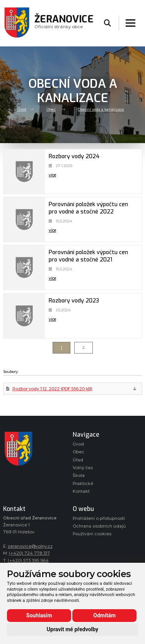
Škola (79, 476)
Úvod (22, 109)
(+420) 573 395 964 (28, 561)
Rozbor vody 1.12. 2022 (52, 389)
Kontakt (81, 491)
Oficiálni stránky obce (64, 23)
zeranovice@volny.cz (30, 546)
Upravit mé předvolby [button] (72, 629)
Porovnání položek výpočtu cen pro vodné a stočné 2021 (88, 256)
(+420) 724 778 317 (29, 553)
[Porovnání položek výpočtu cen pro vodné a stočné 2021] (24, 267)
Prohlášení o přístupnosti (99, 518)
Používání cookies (92, 534)
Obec (51, 109)
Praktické (83, 484)
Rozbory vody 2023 (74, 301)
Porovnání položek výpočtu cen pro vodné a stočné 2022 (88, 208)
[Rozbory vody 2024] (24, 172)
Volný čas (83, 468)
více (52, 175)
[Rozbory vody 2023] (24, 316)
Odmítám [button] (104, 615)
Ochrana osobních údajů (99, 526)
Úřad (78, 460)
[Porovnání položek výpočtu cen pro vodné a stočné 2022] (24, 220)
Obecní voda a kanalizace (101, 109)
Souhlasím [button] (39, 615)
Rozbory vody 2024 (74, 156)
